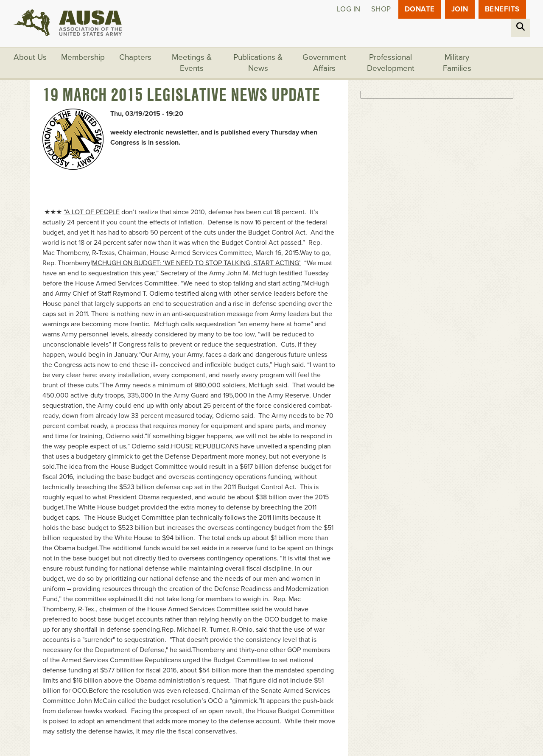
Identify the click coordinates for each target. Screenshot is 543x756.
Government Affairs (324, 63)
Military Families (457, 63)
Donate (420, 9)
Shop (381, 9)
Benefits (502, 9)
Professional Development (391, 63)
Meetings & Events (192, 63)
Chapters (135, 57)
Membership (83, 57)
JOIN (460, 9)
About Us (30, 57)
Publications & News (258, 63)
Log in (349, 9)
